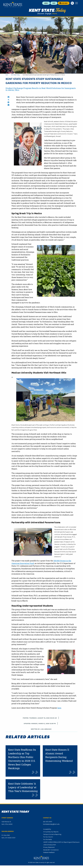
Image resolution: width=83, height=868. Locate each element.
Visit (54, 3)
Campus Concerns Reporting (52, 834)
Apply (46, 3)
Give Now (64, 3)
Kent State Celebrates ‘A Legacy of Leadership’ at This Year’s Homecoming (23, 787)
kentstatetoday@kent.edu (51, 824)
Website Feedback (49, 852)
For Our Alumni (48, 837)
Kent (7, 75)
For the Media (48, 839)
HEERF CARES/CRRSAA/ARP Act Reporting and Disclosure (61, 842)
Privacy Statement (49, 847)
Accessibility (47, 829)
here (59, 708)
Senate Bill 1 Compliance (51, 850)
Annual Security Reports (51, 832)
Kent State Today (47, 11)
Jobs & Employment (50, 845)
